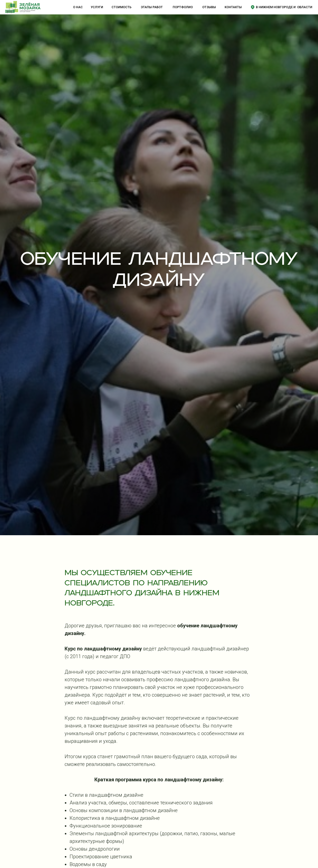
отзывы (209, 7)
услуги (97, 7)
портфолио (183, 7)
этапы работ (152, 7)
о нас (78, 7)
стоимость (121, 7)
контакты (233, 7)
